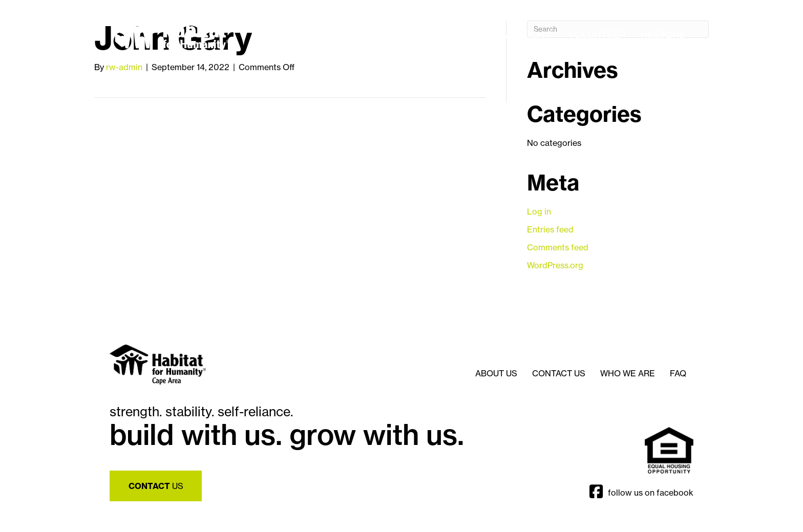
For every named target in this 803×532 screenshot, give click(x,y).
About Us (496, 373)
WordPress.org (555, 265)
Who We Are (628, 373)
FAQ (678, 373)
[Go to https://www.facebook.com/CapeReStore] (600, 493)
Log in (539, 211)
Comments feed (558, 247)
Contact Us (559, 373)
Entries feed (550, 229)
